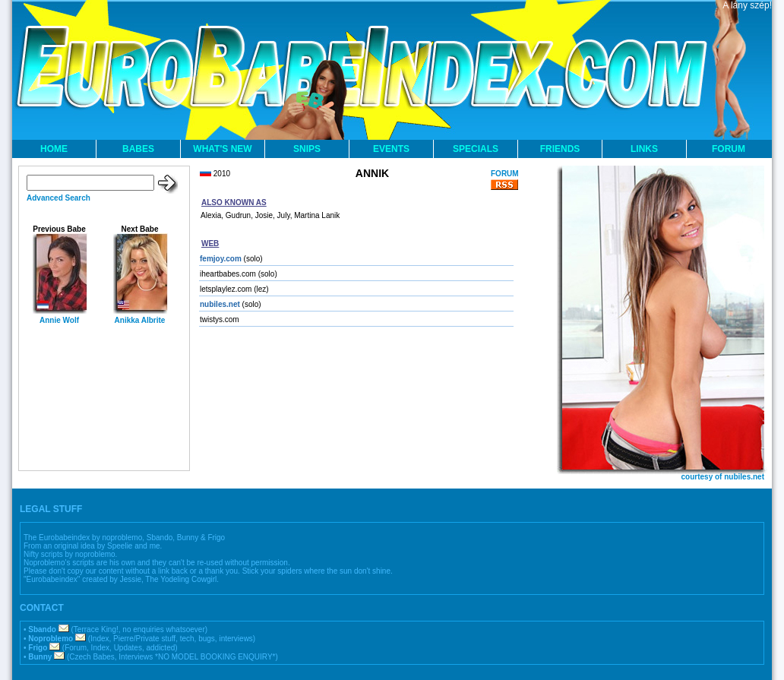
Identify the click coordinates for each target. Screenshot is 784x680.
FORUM (729, 149)
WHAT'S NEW (222, 149)
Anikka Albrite (140, 320)
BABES (138, 149)
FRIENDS (560, 149)
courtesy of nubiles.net (723, 477)
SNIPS (307, 149)
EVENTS (391, 149)
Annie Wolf (59, 320)
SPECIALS (476, 149)
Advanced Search (58, 198)
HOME (54, 149)
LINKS (644, 149)
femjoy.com (221, 259)
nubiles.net (220, 304)
